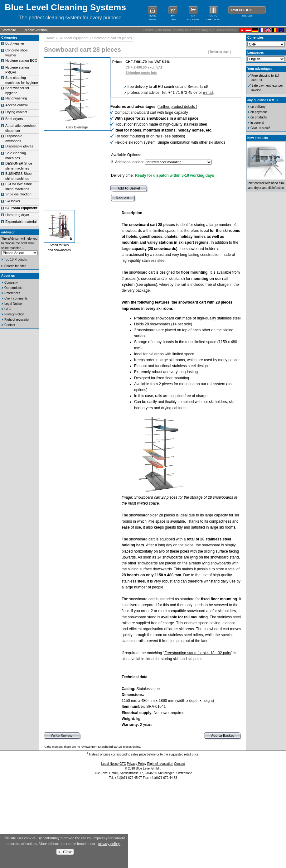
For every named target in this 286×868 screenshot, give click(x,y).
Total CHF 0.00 (242, 10)
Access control (17, 105)
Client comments (16, 298)
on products (259, 117)
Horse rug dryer (17, 215)
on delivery (258, 107)
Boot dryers (14, 119)
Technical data (220, 52)
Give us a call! (260, 128)
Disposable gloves (19, 146)
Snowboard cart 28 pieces (112, 38)
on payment (259, 112)
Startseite (9, 30)
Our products (13, 288)
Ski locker (13, 201)
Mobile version (36, 30)
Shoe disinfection (18, 194)
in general (257, 123)
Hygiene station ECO (21, 60)
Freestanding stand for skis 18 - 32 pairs (198, 653)
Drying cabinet (16, 112)
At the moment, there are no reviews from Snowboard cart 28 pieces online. (92, 747)
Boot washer (15, 43)
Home (50, 38)
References (12, 293)
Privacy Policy (14, 314)
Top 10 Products (16, 259)
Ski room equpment (73, 38)
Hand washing (16, 98)
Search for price (15, 266)
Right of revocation (17, 320)
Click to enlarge (77, 127)
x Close (65, 852)
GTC (8, 309)
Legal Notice (13, 304)
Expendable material (21, 222)
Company (11, 283)
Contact (10, 325)
